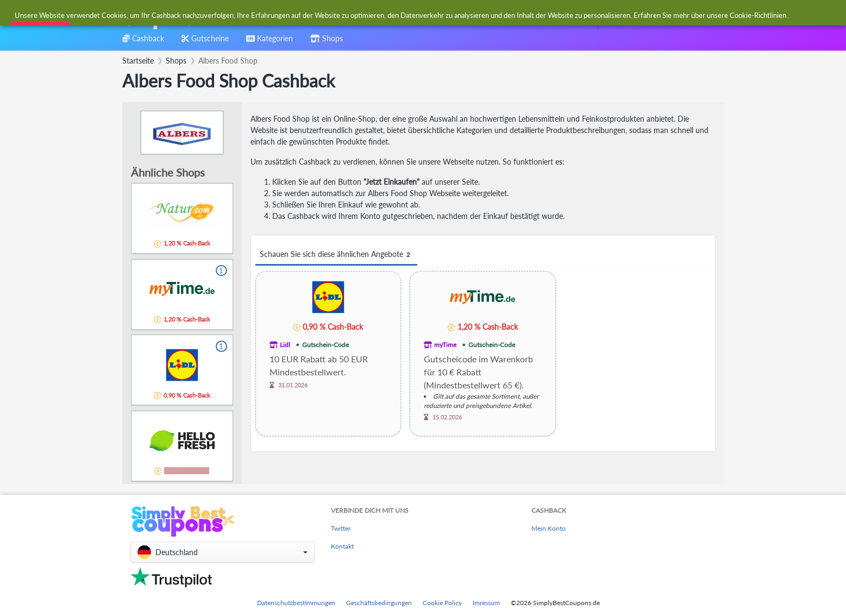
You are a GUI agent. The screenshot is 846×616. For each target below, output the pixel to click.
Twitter (341, 528)
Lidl (285, 345)
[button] (223, 552)
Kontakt (342, 546)
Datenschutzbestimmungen (296, 603)
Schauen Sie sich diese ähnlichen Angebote (336, 254)
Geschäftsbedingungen (379, 603)
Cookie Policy (442, 603)
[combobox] (397, 15)
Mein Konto (549, 528)
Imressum (486, 603)
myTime (445, 345)
